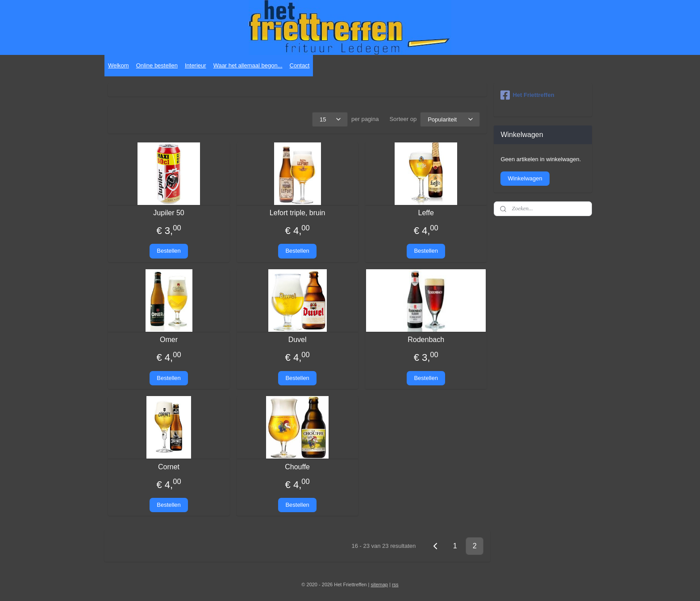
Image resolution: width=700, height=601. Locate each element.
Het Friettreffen (527, 95)
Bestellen (169, 251)
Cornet (169, 467)
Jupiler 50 (169, 213)
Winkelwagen (525, 178)
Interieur (196, 65)
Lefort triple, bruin (298, 213)
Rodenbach (426, 340)
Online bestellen (157, 65)
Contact (300, 65)
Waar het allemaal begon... (248, 65)
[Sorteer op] (450, 119)
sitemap (379, 584)
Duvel (298, 340)
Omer (169, 340)
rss (395, 584)
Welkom (119, 65)
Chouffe (297, 467)
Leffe (426, 213)
